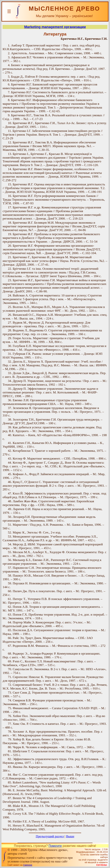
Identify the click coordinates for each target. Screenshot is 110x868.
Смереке (28, 865)
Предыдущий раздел (50, 836)
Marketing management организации (55, 27)
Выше (70, 836)
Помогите (55, 846)
